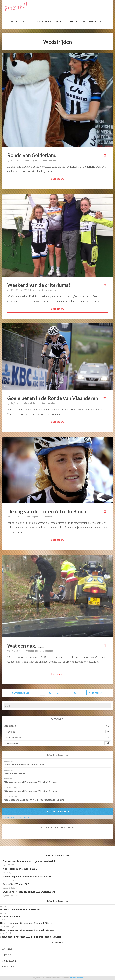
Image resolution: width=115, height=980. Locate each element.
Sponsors (73, 22)
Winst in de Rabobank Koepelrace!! (24, 764)
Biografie (27, 22)
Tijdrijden (10, 732)
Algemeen (10, 726)
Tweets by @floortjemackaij (16, 817)
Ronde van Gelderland (32, 155)
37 (58, 693)
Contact (105, 22)
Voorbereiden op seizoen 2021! (20, 869)
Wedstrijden (31, 160)
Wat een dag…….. (26, 646)
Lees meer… (57, 179)
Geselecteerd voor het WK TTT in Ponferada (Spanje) (35, 800)
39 (75, 693)
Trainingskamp (13, 737)
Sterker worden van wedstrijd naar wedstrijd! (29, 861)
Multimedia (90, 22)
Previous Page (20, 693)
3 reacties (48, 651)
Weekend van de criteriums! (39, 285)
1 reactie (48, 517)
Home (14, 22)
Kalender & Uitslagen (50, 22)
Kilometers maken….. (16, 773)
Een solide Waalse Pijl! (16, 884)
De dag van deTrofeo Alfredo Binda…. (49, 511)
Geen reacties (49, 160)
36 (50, 693)
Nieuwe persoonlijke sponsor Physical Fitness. (31, 782)
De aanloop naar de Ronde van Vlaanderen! (27, 876)
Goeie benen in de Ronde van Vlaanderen (53, 398)
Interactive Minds (76, 978)
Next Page (96, 693)
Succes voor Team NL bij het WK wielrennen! (29, 892)
